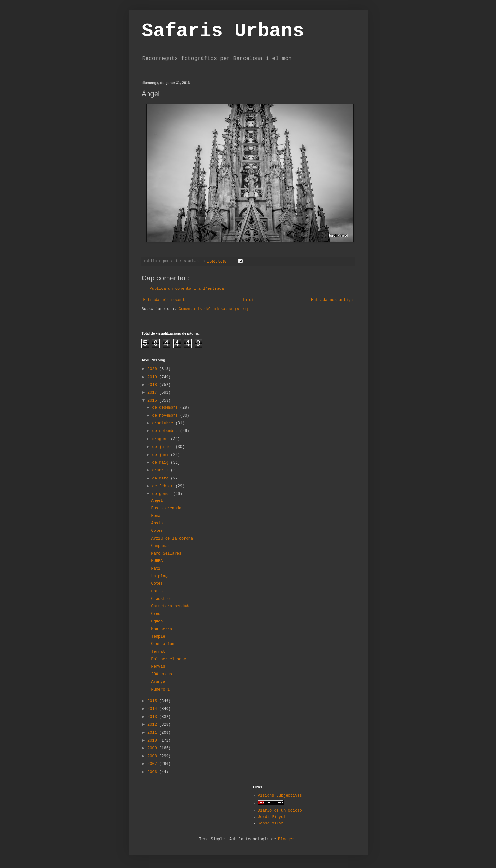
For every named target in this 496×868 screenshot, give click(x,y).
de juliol (164, 447)
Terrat (158, 652)
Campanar (160, 546)
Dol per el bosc (168, 659)
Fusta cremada (166, 508)
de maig (161, 463)
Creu (156, 614)
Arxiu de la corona (172, 539)
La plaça (160, 576)
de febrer (164, 486)
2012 (153, 725)
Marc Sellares (166, 554)
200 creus (162, 674)
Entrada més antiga (332, 300)
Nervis (158, 667)
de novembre (166, 416)
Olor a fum (163, 644)
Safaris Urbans (223, 31)
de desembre (166, 408)
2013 (153, 717)
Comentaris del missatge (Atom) (214, 309)
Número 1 (160, 690)
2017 (153, 393)
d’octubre (164, 423)
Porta (157, 591)
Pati (156, 569)
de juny (161, 455)
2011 (153, 733)
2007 (153, 764)
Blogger (286, 839)
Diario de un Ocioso (280, 811)
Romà (156, 516)
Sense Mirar (271, 823)
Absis (157, 523)
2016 (153, 401)
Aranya (158, 682)
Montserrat (163, 629)
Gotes (157, 531)
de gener (162, 494)
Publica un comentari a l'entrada (187, 289)
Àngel (157, 501)
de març (161, 479)
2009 (153, 748)
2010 (153, 741)
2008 (153, 756)
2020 (153, 369)
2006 (153, 772)
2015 (153, 701)
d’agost (161, 439)
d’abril (161, 470)
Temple (158, 637)
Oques (157, 621)
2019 (153, 377)
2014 (153, 709)
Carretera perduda (171, 606)
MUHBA (157, 561)
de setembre (166, 431)
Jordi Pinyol (272, 817)
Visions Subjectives (280, 796)
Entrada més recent (164, 300)
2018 (153, 385)
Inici (248, 300)
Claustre (160, 599)
